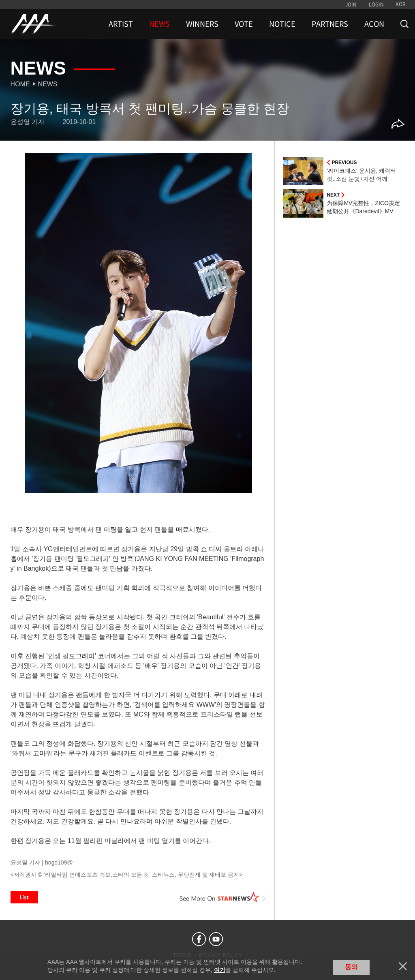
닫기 (403, 966)
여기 (220, 970)
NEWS (159, 24)
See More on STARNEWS (222, 897)
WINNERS (202, 24)
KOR (401, 4)
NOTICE (282, 24)
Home (20, 84)
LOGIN (376, 4)
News (48, 84)
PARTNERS (330, 24)
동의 (351, 967)
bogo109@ (59, 862)
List (24, 897)
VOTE (244, 24)
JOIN (351, 4)
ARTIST (121, 24)
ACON (374, 24)
